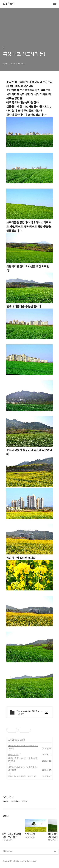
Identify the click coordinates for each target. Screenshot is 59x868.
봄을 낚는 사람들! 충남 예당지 (21, 776)
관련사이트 (7, 851)
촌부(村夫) (9, 4)
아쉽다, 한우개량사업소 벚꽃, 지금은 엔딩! (23, 760)
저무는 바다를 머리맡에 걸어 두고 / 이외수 (23, 747)
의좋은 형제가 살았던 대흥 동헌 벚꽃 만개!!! (23, 769)
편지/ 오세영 (13, 755)
